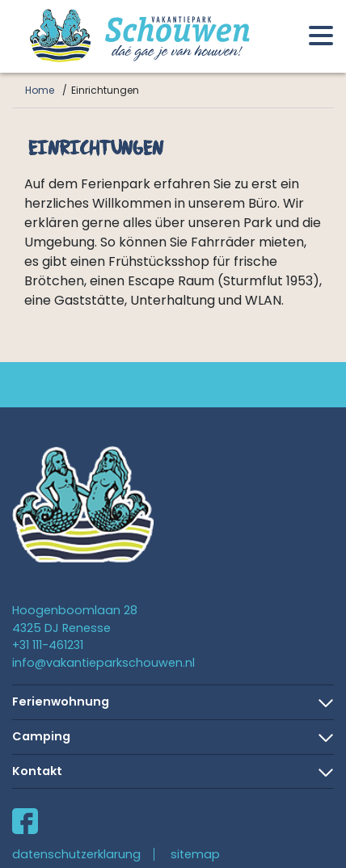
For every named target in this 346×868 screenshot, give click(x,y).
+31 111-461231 (48, 645)
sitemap (195, 854)
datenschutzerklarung (76, 854)
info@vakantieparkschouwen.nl (103, 663)
